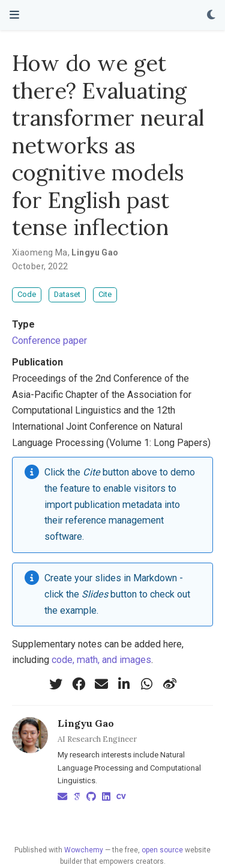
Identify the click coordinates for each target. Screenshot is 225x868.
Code (27, 294)
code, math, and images (101, 660)
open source (162, 850)
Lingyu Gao (86, 723)
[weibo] (170, 684)
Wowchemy (84, 850)
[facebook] (79, 684)
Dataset (67, 294)
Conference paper (49, 341)
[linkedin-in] (124, 684)
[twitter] (56, 684)
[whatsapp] (147, 684)
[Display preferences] (211, 15)
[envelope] (101, 684)
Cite (105, 294)
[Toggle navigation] (14, 15)
